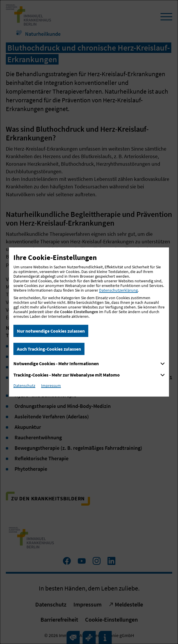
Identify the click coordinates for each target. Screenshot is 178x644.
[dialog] (89, 322)
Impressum (51, 386)
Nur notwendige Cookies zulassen (51, 331)
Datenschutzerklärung (118, 290)
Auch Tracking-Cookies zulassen (49, 349)
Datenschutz (24, 386)
